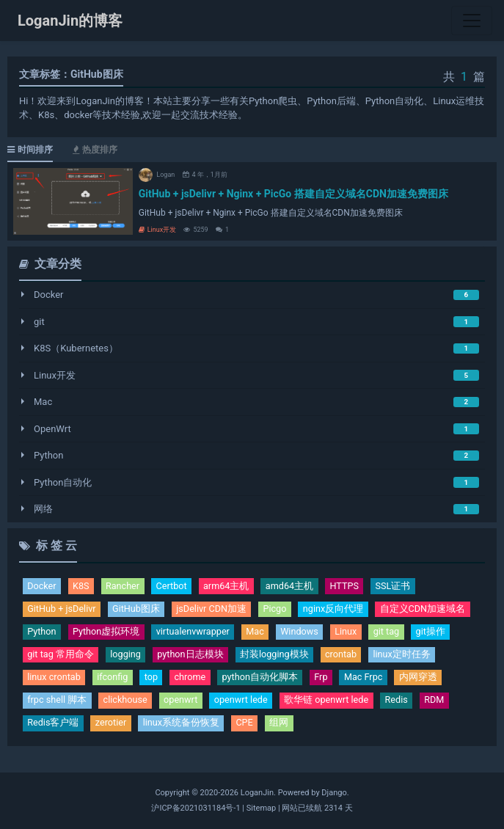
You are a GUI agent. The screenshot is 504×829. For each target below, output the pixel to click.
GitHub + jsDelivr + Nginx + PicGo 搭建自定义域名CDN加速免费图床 (293, 194)
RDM (442, 702)
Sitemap (261, 808)
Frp (325, 679)
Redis (403, 702)
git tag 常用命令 (61, 656)
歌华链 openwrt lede (332, 702)
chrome (193, 679)
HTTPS (350, 587)
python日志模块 (193, 656)
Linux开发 (157, 230)
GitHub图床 (139, 609)
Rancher (125, 587)
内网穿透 (424, 679)
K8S (82, 587)
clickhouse (127, 702)
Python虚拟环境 (107, 633)
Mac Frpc (368, 679)
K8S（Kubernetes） (76, 348)
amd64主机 (293, 587)
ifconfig (114, 679)
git (39, 322)
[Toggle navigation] (472, 21)
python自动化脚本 (264, 679)
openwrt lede (245, 702)
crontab (345, 656)
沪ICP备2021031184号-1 (196, 808)
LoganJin (257, 793)
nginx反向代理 (338, 609)
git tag (393, 633)
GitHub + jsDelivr (62, 609)
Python (48, 455)
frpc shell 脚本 (58, 702)
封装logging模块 (277, 656)
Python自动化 (63, 482)
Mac (43, 402)
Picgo (279, 609)
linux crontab (55, 679)
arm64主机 (230, 587)
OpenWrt (52, 429)
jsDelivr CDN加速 (215, 609)
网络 (43, 509)
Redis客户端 (53, 725)
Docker (49, 295)
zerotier (112, 725)
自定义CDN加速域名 (428, 609)
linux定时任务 (406, 656)
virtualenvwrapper (196, 633)
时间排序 (30, 150)
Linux (351, 633)
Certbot (174, 587)
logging (127, 656)
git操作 (438, 633)
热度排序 (95, 150)
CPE (246, 725)
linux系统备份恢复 (183, 725)
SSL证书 (398, 587)
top (154, 679)
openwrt (183, 702)
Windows (304, 633)
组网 (282, 725)
